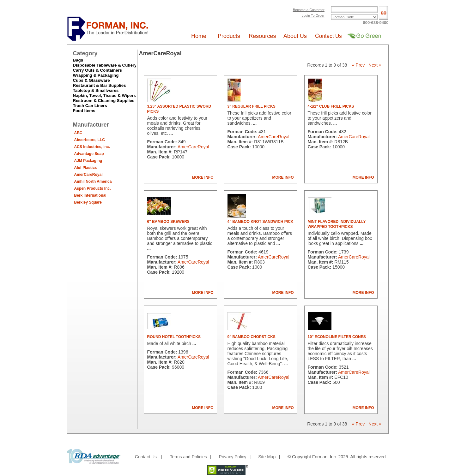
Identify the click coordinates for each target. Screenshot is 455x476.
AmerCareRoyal (88, 175)
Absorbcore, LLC (90, 140)
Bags (78, 60)
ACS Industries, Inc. (92, 147)
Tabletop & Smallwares (96, 90)
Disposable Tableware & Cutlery (105, 65)
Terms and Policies (188, 457)
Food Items (84, 111)
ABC (78, 133)
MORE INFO (203, 177)
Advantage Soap (89, 154)
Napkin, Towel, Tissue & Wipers (104, 95)
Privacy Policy (232, 457)
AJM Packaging (88, 161)
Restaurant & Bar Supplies (100, 85)
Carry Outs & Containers (98, 70)
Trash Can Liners (90, 106)
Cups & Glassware (91, 80)
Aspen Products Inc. (93, 188)
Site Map (267, 457)
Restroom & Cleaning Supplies (104, 101)
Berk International (90, 195)
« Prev (358, 65)
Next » (375, 65)
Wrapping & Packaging (96, 75)
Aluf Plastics (86, 168)
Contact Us (146, 457)
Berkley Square (88, 202)
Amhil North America (93, 181)
